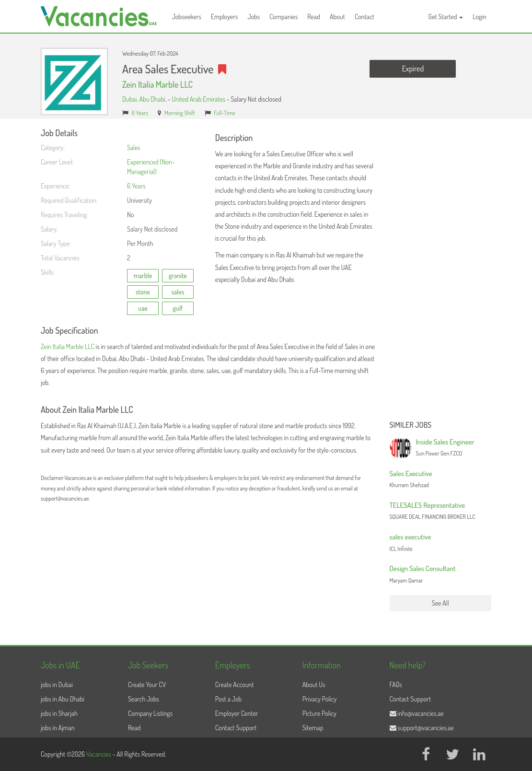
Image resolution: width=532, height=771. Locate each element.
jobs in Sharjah (59, 713)
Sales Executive (411, 473)
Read (314, 17)
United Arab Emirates (198, 99)
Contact (364, 17)
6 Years (140, 113)
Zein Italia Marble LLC (157, 84)
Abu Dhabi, (153, 99)
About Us (314, 684)
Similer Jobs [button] (411, 425)
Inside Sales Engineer (445, 442)
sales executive (411, 537)
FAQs (396, 684)
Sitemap (313, 728)
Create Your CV (147, 684)
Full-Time (225, 113)
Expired (413, 69)
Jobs (254, 17)
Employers (225, 17)
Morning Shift (180, 113)
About (337, 17)
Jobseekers (187, 17)
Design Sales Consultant (423, 568)
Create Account (235, 684)
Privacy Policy (320, 699)
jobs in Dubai (57, 684)
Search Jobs (144, 699)
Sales (134, 147)
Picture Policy (319, 713)
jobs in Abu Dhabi (63, 699)
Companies (283, 17)
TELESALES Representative (428, 505)
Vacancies (99, 754)
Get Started (446, 17)
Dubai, (131, 99)
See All (440, 603)
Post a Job (228, 699)
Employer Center (237, 713)
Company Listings (150, 713)
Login (480, 17)
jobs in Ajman (58, 728)
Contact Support (236, 728)
